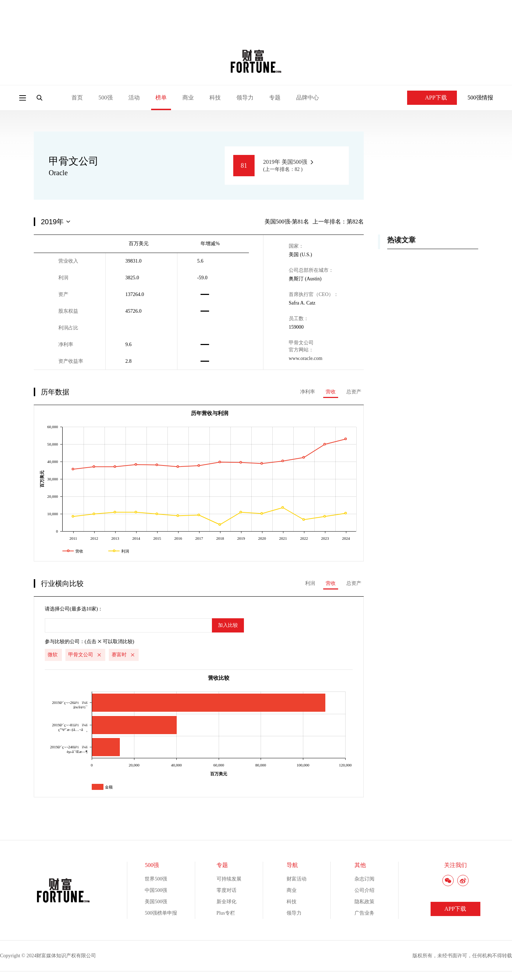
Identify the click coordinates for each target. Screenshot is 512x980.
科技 (215, 98)
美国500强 (156, 902)
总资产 (354, 392)
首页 (77, 98)
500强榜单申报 (161, 913)
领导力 (245, 98)
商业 (188, 98)
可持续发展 (229, 879)
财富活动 (297, 879)
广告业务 (364, 913)
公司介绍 (364, 890)
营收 (331, 392)
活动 (134, 98)
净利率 (308, 392)
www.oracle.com (306, 358)
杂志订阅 (364, 879)
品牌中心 (308, 98)
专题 (275, 98)
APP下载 (432, 98)
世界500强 (156, 879)
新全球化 (226, 902)
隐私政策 (364, 902)
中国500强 (156, 890)
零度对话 (226, 890)
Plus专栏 (226, 913)
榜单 (161, 98)
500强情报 (480, 98)
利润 (310, 583)
